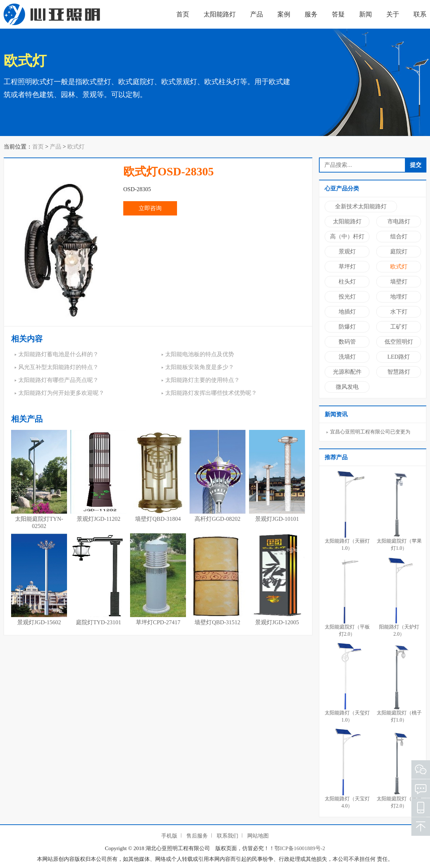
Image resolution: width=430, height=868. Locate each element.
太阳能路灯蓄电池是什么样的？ (58, 354)
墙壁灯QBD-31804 (158, 519)
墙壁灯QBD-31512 (217, 622)
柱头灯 (347, 282)
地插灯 (347, 312)
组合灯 (399, 236)
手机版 (169, 836)
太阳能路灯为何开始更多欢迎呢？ (61, 393)
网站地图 (258, 836)
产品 (257, 14)
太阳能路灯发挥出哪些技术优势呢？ (211, 393)
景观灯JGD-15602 (39, 622)
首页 (183, 14)
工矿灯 (399, 327)
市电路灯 (399, 221)
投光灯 (347, 297)
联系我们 (228, 836)
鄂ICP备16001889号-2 (300, 848)
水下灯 (399, 312)
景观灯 (347, 251)
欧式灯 (76, 147)
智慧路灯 (399, 372)
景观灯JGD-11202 (99, 519)
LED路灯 (399, 357)
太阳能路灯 (220, 14)
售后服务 (197, 836)
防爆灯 (347, 327)
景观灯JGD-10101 (277, 519)
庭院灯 (399, 251)
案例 (284, 14)
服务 (311, 14)
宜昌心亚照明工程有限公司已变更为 (370, 432)
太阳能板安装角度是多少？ (200, 367)
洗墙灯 (347, 357)
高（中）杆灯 (347, 236)
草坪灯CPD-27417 (158, 622)
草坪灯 (347, 266)
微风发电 (347, 387)
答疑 (338, 14)
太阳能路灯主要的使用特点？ (202, 380)
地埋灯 (399, 297)
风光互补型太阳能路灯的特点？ (58, 367)
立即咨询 (150, 208)
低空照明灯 (399, 342)
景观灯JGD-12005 (277, 622)
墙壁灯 (399, 282)
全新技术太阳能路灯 (361, 206)
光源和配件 (347, 372)
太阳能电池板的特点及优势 (200, 354)
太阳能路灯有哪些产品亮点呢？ (58, 380)
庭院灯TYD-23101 (99, 622)
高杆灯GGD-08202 (218, 519)
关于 (393, 14)
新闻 (365, 14)
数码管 (347, 342)
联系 (420, 14)
